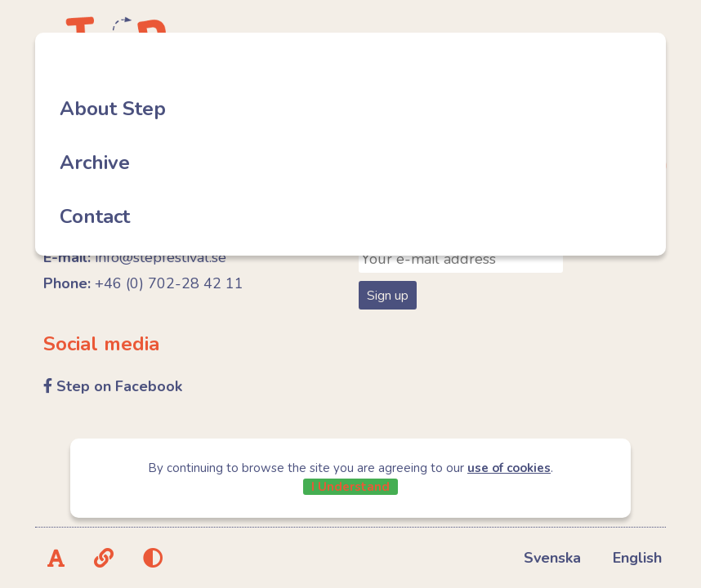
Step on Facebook (119, 386)
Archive (95, 163)
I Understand (350, 487)
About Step (113, 109)
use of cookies (509, 468)
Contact (95, 216)
